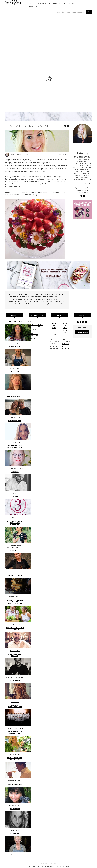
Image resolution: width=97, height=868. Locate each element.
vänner (52, 294)
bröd (44, 299)
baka (48, 299)
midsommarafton (24, 294)
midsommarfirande (37, 294)
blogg (25, 299)
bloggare (30, 299)
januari (54, 323)
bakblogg (19, 299)
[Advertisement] (49, 32)
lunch (11, 297)
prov (63, 301)
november (65, 346)
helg (59, 304)
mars (54, 328)
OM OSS (44, 863)
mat (56, 294)
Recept (63, 3)
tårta (23, 297)
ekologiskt (12, 301)
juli (65, 337)
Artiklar (33, 7)
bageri (25, 301)
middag (61, 294)
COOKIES (53, 863)
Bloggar (53, 3)
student (58, 301)
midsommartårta (53, 297)
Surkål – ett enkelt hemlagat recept (35, 326)
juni (65, 335)
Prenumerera (82, 332)
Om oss (32, 3)
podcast (42, 3)
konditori (37, 301)
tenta (11, 304)
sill (20, 297)
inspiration (38, 299)
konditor (31, 301)
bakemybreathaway (35, 304)
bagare (52, 301)
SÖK (89, 12)
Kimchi (30, 322)
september (66, 342)
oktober (65, 344)
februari (54, 326)
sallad (28, 297)
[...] (71, 12)
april (54, 330)
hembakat (54, 299)
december (65, 348)
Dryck (72, 3)
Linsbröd (31, 338)
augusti (65, 339)
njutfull (16, 304)
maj (65, 332)
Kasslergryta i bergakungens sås (35, 330)
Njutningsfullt (23, 304)
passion (19, 301)
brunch (16, 297)
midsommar (13, 294)
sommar (12, 299)
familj (47, 294)
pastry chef (45, 301)
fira (62, 304)
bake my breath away (50, 304)
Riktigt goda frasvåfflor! (33, 335)
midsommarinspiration (38, 297)
